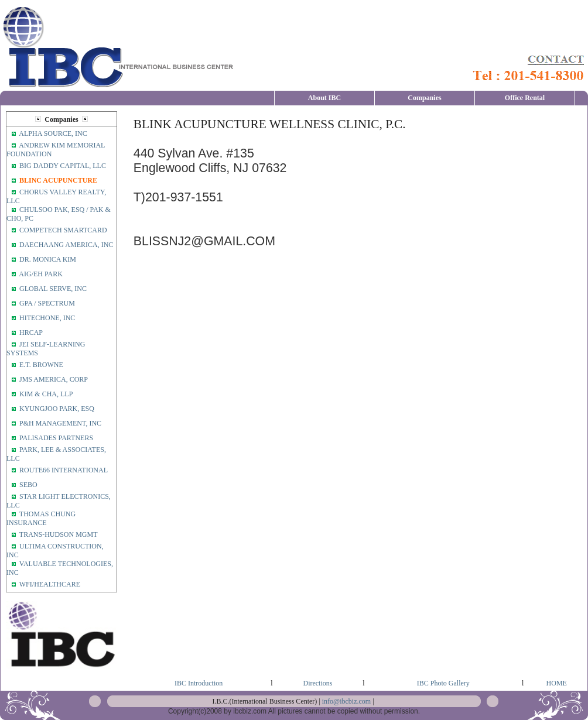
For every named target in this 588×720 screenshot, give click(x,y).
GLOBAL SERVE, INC (53, 289)
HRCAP (31, 332)
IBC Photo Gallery (443, 683)
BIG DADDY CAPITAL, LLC (63, 166)
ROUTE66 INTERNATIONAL (64, 470)
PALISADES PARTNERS (56, 438)
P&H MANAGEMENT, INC (61, 423)
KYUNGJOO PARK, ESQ (58, 409)
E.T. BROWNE (41, 365)
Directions (317, 683)
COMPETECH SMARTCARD (64, 230)
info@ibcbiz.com (346, 701)
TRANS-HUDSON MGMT (58, 534)
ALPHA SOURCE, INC (54, 133)
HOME (557, 683)
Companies (424, 98)
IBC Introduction (199, 683)
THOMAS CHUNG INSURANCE (41, 518)
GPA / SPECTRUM (48, 303)
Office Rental (525, 98)
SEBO (28, 485)
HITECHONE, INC (47, 318)
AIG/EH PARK (41, 274)
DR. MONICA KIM (48, 259)
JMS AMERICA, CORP (54, 379)
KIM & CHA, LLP (47, 394)
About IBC (324, 98)
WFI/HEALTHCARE (50, 584)
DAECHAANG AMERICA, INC (66, 245)
